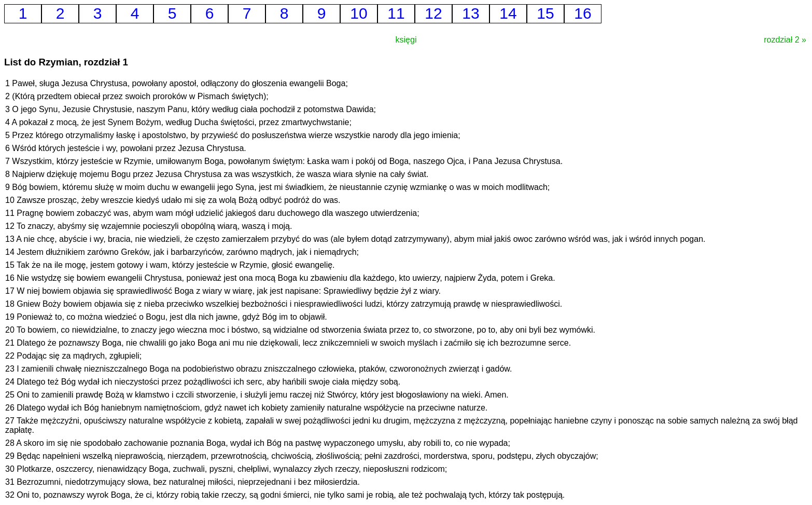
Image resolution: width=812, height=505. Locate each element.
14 (508, 13)
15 (545, 13)
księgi (406, 40)
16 (583, 13)
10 (359, 13)
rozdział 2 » (785, 40)
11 (396, 13)
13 (471, 13)
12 (433, 13)
